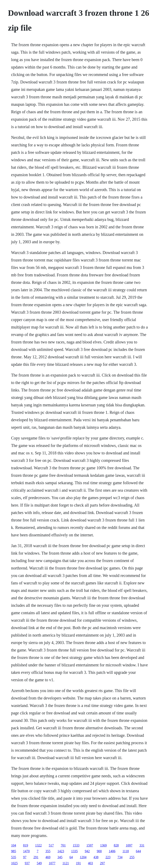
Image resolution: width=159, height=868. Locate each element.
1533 (76, 845)
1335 (74, 851)
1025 (14, 863)
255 (132, 857)
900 (99, 851)
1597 (90, 845)
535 (13, 857)
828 (116, 845)
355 (48, 851)
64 (71, 857)
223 (108, 857)
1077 (52, 863)
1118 (126, 851)
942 (87, 851)
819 (25, 845)
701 (63, 845)
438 (96, 857)
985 (13, 851)
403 (90, 863)
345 (60, 857)
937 (27, 863)
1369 (103, 845)
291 (36, 857)
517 (51, 845)
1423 (61, 851)
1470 (26, 851)
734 (120, 857)
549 (39, 863)
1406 (112, 851)
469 (48, 857)
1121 (66, 863)
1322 (38, 845)
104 (13, 845)
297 (102, 863)
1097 (129, 845)
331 (142, 845)
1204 (83, 857)
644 (138, 851)
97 (25, 857)
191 (78, 863)
